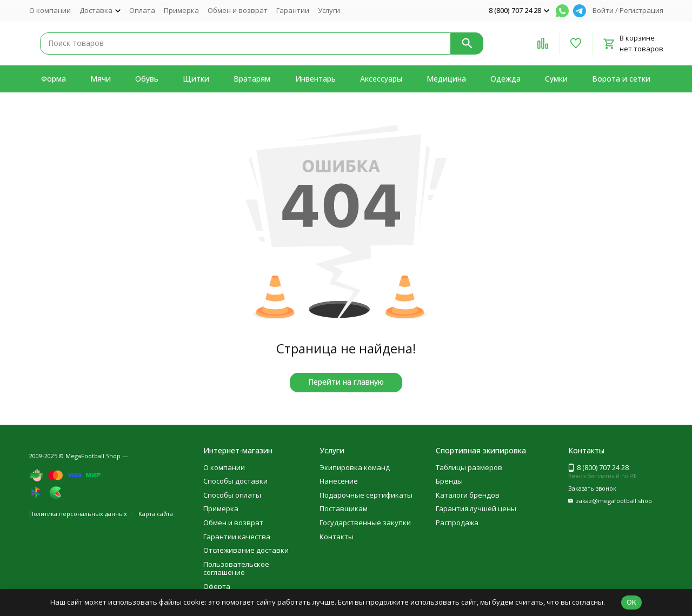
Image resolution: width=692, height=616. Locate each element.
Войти (603, 10)
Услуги (329, 10)
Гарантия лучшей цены (476, 508)
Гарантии (293, 10)
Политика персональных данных (78, 514)
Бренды (449, 481)
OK (631, 602)
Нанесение (339, 481)
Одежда (505, 79)
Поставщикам (344, 508)
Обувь (147, 79)
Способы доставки (235, 481)
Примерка (181, 10)
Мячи (101, 79)
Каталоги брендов (468, 495)
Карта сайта (156, 514)
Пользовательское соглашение (236, 568)
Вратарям (252, 79)
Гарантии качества (237, 537)
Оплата (142, 10)
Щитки (196, 79)
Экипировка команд (355, 467)
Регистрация (641, 10)
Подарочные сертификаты (366, 495)
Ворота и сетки (621, 79)
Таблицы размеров (469, 467)
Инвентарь (315, 79)
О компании (50, 10)
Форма (54, 79)
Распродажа (457, 523)
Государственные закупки (365, 523)
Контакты (337, 537)
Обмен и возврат (238, 10)
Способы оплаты (232, 495)
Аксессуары (381, 79)
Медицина (446, 79)
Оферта (217, 586)
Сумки (556, 79)
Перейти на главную (346, 382)
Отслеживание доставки (246, 550)
